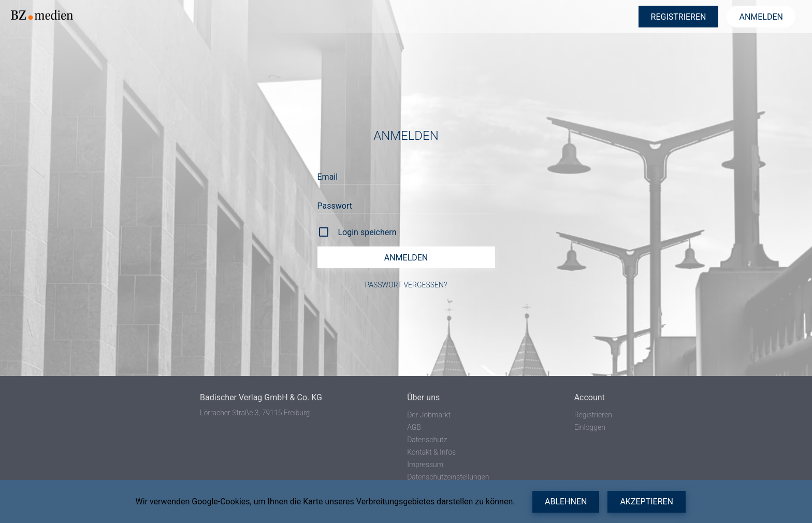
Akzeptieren (647, 502)
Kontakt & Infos (431, 452)
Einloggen (590, 427)
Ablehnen (566, 502)
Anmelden (406, 258)
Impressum (425, 464)
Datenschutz (427, 440)
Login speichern (367, 232)
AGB (414, 427)
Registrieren (593, 415)
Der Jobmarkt (429, 415)
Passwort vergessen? (406, 285)
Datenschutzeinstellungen (448, 477)
